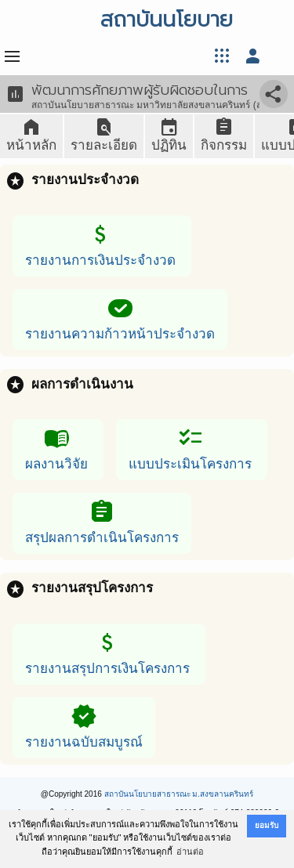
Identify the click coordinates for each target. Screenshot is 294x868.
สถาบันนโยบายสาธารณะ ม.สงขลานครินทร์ (179, 794)
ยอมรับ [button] (267, 825)
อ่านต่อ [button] (190, 852)
